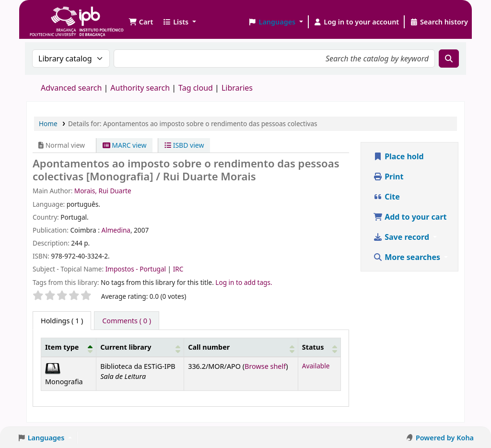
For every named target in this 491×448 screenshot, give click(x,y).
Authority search (140, 88)
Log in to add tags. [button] (244, 282)
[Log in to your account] (357, 22)
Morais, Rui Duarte (103, 191)
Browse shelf (265, 366)
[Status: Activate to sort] (319, 348)
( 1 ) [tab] (62, 321)
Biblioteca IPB (53, 14)
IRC (178, 269)
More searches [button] (408, 257)
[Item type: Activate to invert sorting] (69, 348)
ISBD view (184, 145)
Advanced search (71, 88)
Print (388, 177)
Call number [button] (209, 347)
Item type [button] (62, 347)
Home (48, 124)
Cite (386, 197)
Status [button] (313, 347)
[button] (141, 22)
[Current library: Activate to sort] (140, 348)
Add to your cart (410, 217)
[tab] (127, 321)
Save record (402, 237)
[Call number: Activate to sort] (241, 348)
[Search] (449, 59)
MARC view (125, 145)
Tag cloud (196, 88)
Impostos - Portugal (137, 269)
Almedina (116, 230)
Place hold (398, 156)
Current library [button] (126, 347)
